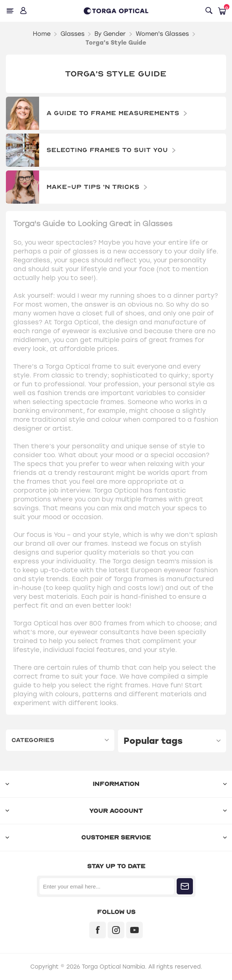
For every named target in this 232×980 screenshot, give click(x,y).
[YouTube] (134, 930)
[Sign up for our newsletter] (107, 886)
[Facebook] (98, 930)
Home (42, 34)
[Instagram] (116, 930)
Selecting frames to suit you (107, 150)
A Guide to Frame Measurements (113, 113)
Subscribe (185, 886)
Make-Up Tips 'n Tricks (93, 187)
